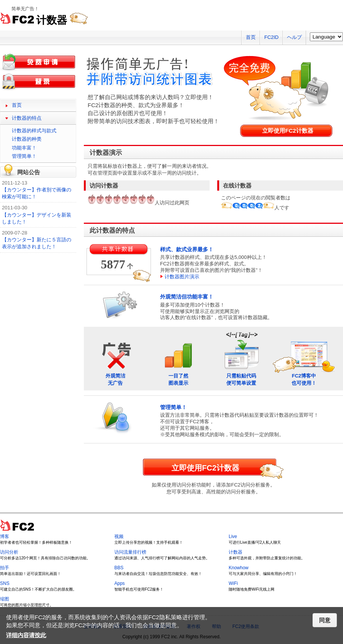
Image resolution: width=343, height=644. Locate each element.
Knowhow (239, 568)
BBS (119, 568)
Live (233, 536)
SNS (5, 583)
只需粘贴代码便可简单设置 (241, 358)
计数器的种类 (27, 139)
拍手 (5, 568)
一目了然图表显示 (178, 358)
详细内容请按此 (26, 635)
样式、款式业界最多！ (187, 249)
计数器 (236, 552)
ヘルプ (294, 37)
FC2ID (271, 37)
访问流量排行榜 (130, 552)
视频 (119, 536)
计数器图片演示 (182, 277)
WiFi (233, 583)
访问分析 (9, 552)
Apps (119, 583)
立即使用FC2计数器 (288, 131)
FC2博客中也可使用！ (304, 358)
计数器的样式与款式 (34, 131)
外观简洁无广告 (115, 358)
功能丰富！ (24, 148)
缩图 (5, 599)
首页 (251, 37)
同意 (325, 620)
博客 (5, 536)
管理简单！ (173, 407)
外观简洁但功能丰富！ (187, 297)
